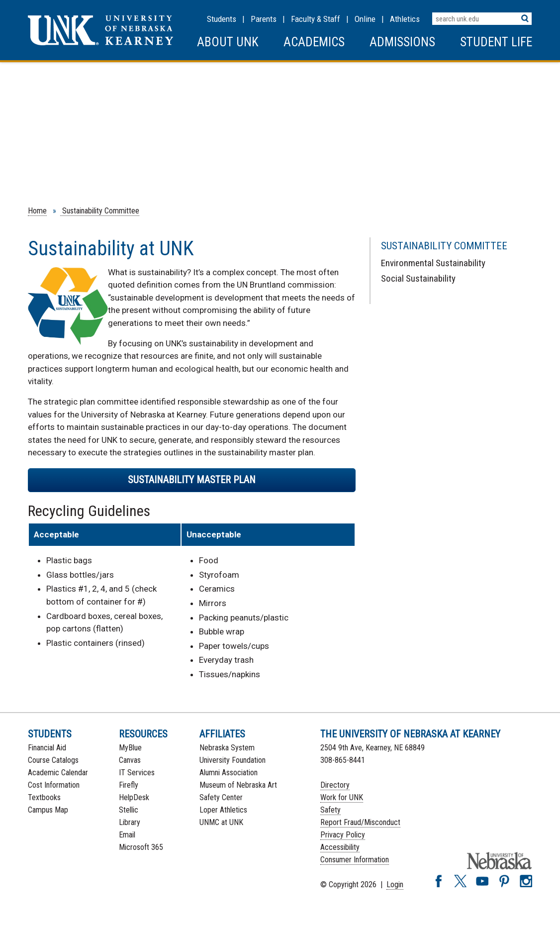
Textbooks (44, 797)
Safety (330, 810)
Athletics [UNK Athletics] (405, 19)
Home (37, 211)
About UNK (228, 42)
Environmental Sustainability (433, 263)
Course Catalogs (53, 760)
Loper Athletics (223, 810)
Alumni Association (229, 773)
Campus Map (48, 810)
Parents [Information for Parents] (264, 19)
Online (365, 19)
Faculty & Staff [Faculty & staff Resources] (316, 19)
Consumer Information (355, 860)
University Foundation (233, 760)
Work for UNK (342, 797)
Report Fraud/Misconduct (360, 822)
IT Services (137, 773)
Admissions (402, 42)
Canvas (130, 760)
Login (395, 884)
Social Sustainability (418, 278)
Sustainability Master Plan (192, 480)
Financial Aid (47, 748)
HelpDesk (134, 797)
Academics (314, 42)
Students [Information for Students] (222, 19)
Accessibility (340, 847)
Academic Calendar (58, 773)
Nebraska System (227, 748)
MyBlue (130, 748)
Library (130, 822)
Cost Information (54, 785)
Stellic (129, 810)
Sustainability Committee (100, 211)
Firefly (129, 785)
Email (127, 835)
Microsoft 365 (141, 847)
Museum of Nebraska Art (238, 785)
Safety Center (221, 797)
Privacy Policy (343, 835)
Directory (335, 785)
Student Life (496, 42)
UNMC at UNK (221, 822)
